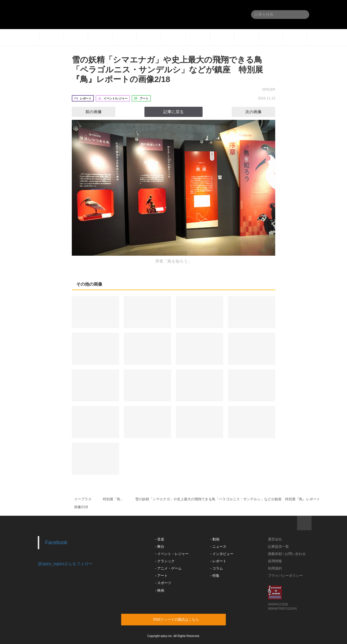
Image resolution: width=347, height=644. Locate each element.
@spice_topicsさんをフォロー (65, 564)
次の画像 (259, 112)
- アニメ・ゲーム (168, 568)
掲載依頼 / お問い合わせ (287, 554)
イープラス (83, 499)
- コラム (217, 568)
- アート (161, 576)
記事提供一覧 (278, 547)
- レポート (218, 561)
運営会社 (275, 539)
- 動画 (215, 539)
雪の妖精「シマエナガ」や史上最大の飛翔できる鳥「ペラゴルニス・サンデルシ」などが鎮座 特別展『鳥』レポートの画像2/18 (167, 70)
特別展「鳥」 (113, 499)
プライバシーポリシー (285, 576)
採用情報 (275, 561)
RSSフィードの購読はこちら (185, 619)
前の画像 (88, 112)
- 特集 (215, 576)
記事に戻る (173, 112)
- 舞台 (160, 547)
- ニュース (218, 547)
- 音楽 (160, 539)
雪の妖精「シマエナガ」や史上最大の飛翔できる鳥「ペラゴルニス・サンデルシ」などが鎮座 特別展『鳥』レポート (228, 499)
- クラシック (165, 561)
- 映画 (160, 590)
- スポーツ (163, 583)
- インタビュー (222, 554)
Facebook (56, 542)
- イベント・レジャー (172, 554)
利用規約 (275, 568)
